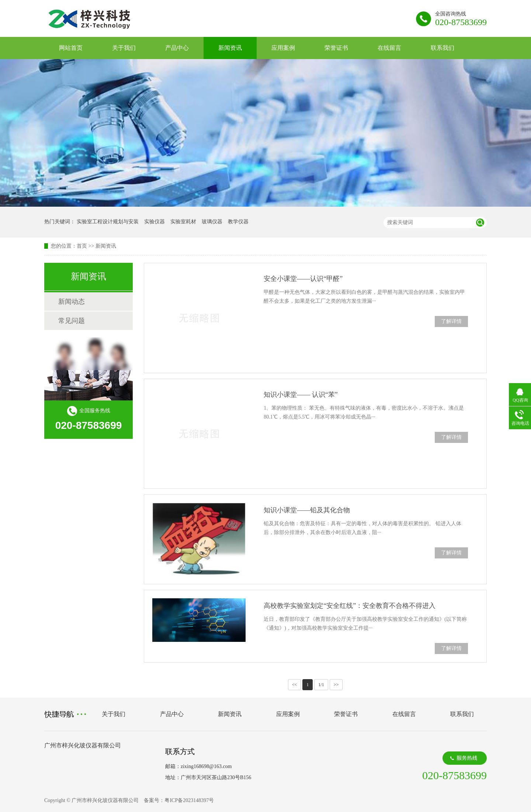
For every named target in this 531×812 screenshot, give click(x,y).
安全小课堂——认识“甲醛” (303, 279)
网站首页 (71, 48)
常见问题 (72, 321)
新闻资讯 (230, 48)
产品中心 (177, 48)
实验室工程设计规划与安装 (108, 222)
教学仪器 (238, 222)
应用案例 (283, 48)
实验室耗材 (183, 222)
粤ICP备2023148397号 (189, 800)
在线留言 (389, 48)
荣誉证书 (336, 48)
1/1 (321, 685)
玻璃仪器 (212, 222)
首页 (82, 246)
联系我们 (442, 48)
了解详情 (451, 321)
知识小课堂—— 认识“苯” (301, 395)
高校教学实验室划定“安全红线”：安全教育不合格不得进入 (350, 606)
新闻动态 (72, 302)
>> (336, 685)
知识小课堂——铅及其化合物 (307, 510)
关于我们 (124, 48)
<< (295, 685)
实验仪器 (155, 222)
